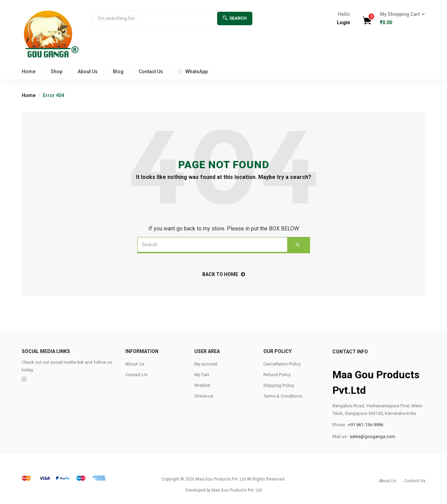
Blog (118, 72)
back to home (224, 274)
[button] (400, 19)
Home (29, 72)
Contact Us (151, 72)
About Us (88, 72)
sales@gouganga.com (372, 436)
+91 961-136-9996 (366, 425)
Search (235, 18)
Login (343, 22)
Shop (57, 72)
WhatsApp (193, 72)
